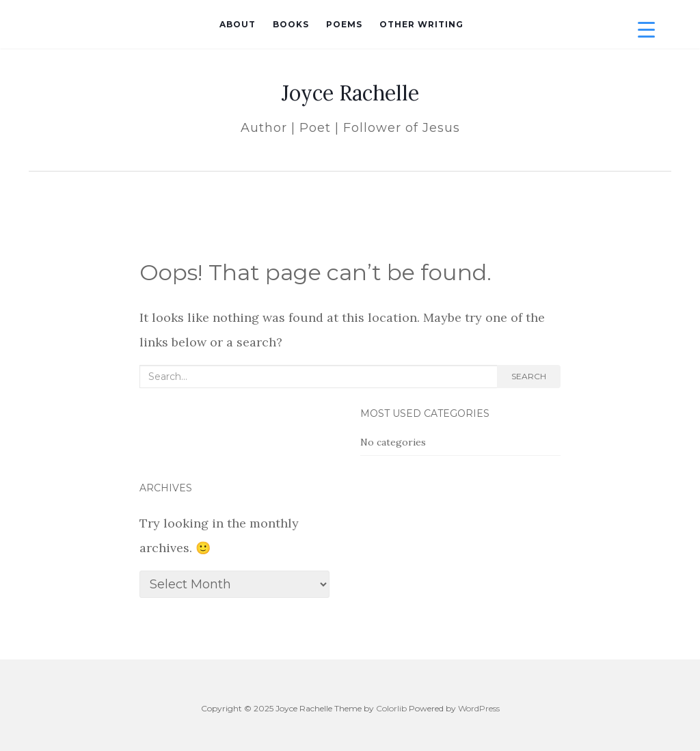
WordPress (479, 708)
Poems (344, 24)
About (238, 24)
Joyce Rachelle (350, 93)
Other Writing (421, 24)
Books (291, 24)
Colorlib (391, 708)
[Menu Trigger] (646, 29)
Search (529, 376)
